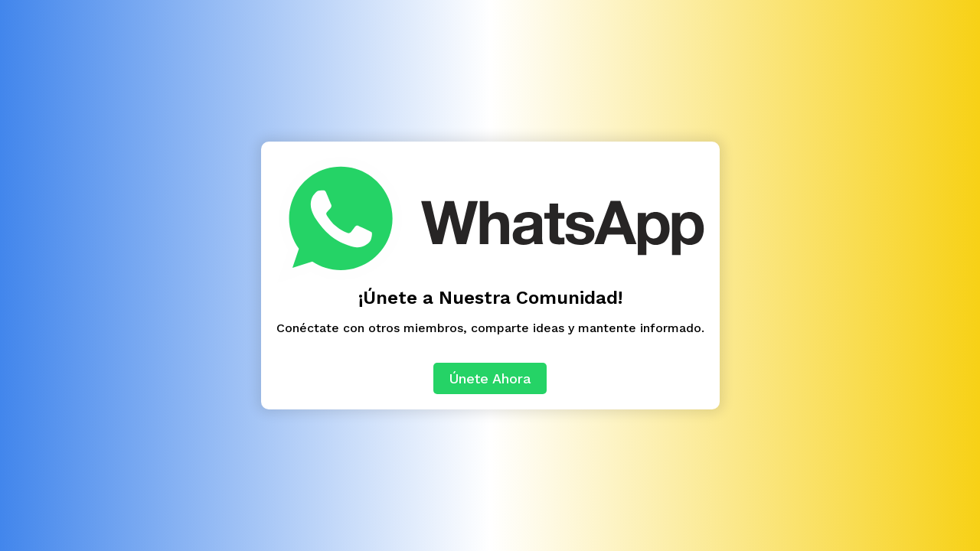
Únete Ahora (490, 378)
